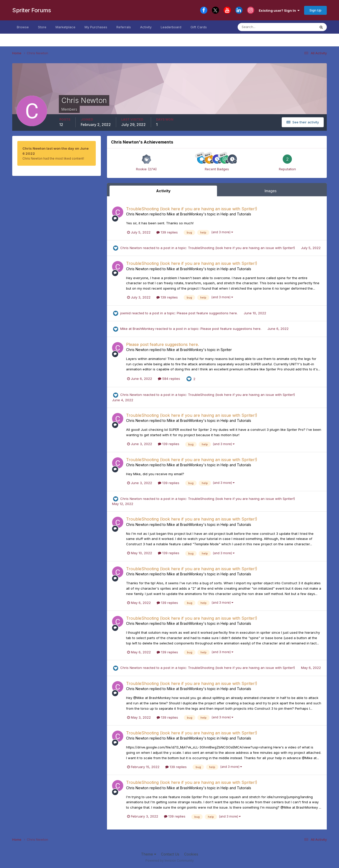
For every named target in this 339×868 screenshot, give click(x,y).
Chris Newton (137, 214)
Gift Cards (199, 27)
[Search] (263, 27)
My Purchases (96, 27)
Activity (146, 27)
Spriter (226, 350)
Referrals (124, 27)
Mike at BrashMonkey (185, 214)
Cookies (191, 854)
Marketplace (65, 27)
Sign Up (315, 10)
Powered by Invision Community (170, 860)
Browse (23, 27)
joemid (125, 313)
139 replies (167, 232)
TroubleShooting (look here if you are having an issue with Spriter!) (192, 209)
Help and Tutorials (236, 214)
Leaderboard (171, 27)
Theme (149, 854)
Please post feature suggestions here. (208, 313)
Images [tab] (271, 191)
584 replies (169, 379)
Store (42, 27)
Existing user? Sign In (279, 10)
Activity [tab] (163, 191)
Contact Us (170, 854)
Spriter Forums (31, 10)
